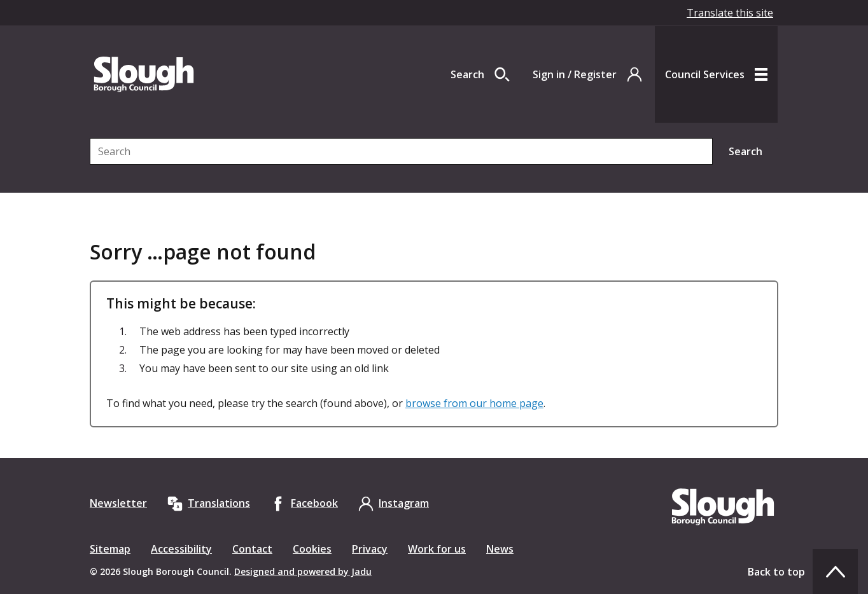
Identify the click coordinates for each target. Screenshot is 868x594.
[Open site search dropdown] (480, 74)
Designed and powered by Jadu (303, 571)
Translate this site (730, 13)
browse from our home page (474, 403)
